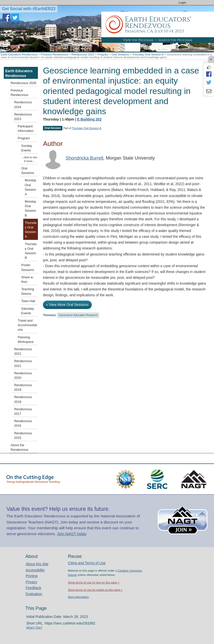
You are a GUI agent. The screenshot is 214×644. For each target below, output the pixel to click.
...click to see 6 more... (29, 159)
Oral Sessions (120, 54)
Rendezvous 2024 (23, 105)
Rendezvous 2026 (23, 83)
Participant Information (26, 129)
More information (78, 597)
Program (103, 54)
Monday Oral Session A (30, 187)
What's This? (34, 628)
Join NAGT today (72, 534)
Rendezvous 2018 (23, 399)
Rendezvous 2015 (23, 436)
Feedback (33, 588)
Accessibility (35, 570)
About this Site (37, 564)
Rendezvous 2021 (23, 363)
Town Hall (28, 301)
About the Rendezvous (19, 447)
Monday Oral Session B (30, 209)
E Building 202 (89, 119)
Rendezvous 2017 (23, 412)
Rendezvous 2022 (23, 352)
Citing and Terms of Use (87, 563)
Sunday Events (27, 148)
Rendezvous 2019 (23, 387)
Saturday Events (28, 311)
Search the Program (175, 40)
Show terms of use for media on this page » (95, 590)
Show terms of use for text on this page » (94, 582)
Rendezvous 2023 (83, 54)
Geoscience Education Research (78, 315)
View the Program (138, 40)
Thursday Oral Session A (148, 54)
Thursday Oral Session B (31, 251)
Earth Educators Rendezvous (19, 54)
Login (182, 3)
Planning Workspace (26, 340)
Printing (31, 576)
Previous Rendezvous (54, 54)
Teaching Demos (28, 291)
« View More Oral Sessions (67, 305)
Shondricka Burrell (85, 158)
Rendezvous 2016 (23, 423)
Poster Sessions (28, 267)
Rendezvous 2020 (23, 376)
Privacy (31, 582)
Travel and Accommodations (27, 325)
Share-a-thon (27, 280)
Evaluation (34, 594)
